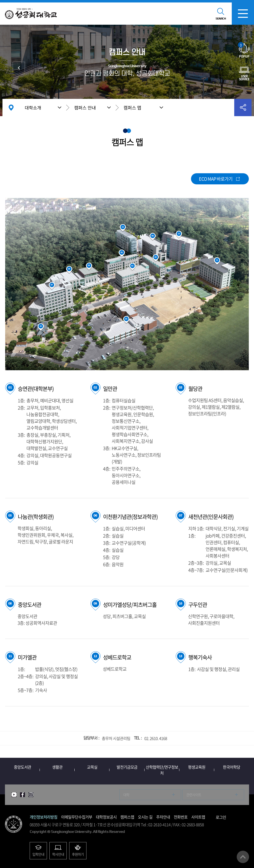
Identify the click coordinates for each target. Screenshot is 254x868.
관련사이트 (194, 795)
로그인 (221, 817)
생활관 (57, 767)
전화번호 (181, 817)
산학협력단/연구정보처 (162, 770)
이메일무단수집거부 (77, 817)
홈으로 (11, 108)
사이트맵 (198, 817)
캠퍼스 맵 (132, 108)
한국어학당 (232, 767)
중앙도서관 (22, 767)
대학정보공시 (106, 817)
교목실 (92, 767)
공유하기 (243, 108)
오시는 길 (145, 817)
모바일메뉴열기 (243, 14)
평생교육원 (197, 767)
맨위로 (243, 857)
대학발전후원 (19, 68)
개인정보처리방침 (43, 817)
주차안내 (163, 817)
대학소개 (33, 108)
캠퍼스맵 (127, 817)
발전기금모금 (127, 767)
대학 (126, 795)
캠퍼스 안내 (85, 108)
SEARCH (221, 19)
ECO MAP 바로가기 (216, 179)
